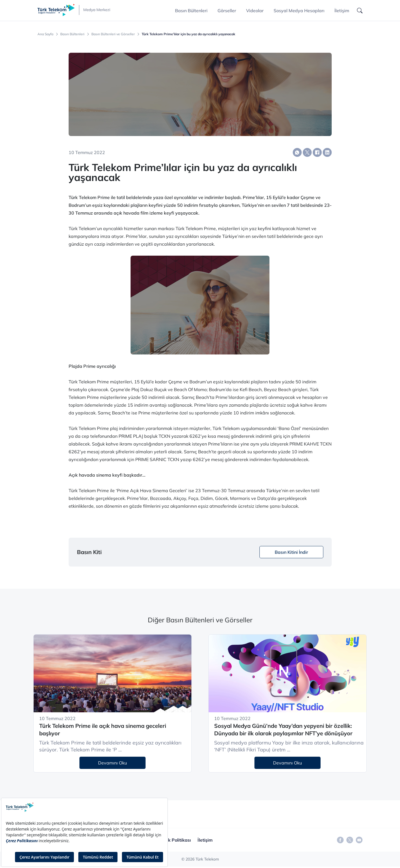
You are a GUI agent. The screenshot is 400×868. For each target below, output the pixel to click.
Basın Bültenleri (72, 34)
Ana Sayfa (45, 34)
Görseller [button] (227, 11)
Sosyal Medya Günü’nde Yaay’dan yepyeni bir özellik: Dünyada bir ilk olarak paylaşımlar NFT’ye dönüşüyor (283, 729)
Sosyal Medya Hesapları (299, 11)
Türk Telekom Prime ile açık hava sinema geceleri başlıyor (103, 729)
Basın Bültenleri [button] (191, 11)
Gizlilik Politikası (174, 840)
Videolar (255, 11)
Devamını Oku (112, 763)
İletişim (342, 11)
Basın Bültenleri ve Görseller (113, 34)
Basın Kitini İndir (291, 552)
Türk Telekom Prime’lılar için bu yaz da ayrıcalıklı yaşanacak (188, 34)
